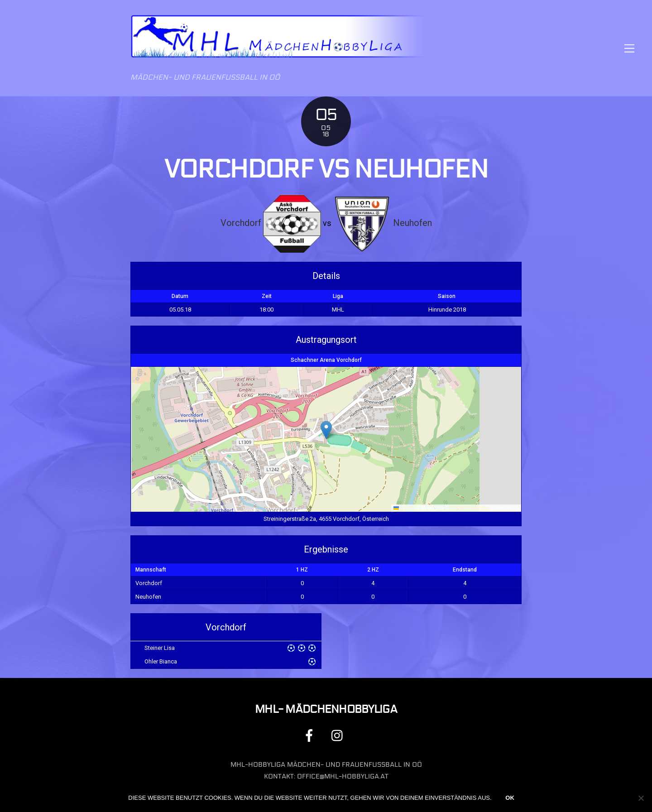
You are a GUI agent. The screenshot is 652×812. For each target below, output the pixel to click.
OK (510, 798)
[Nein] (641, 798)
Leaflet (405, 508)
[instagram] (339, 735)
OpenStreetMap (470, 508)
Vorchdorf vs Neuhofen (326, 169)
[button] (326, 430)
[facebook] (311, 735)
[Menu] (629, 48)
